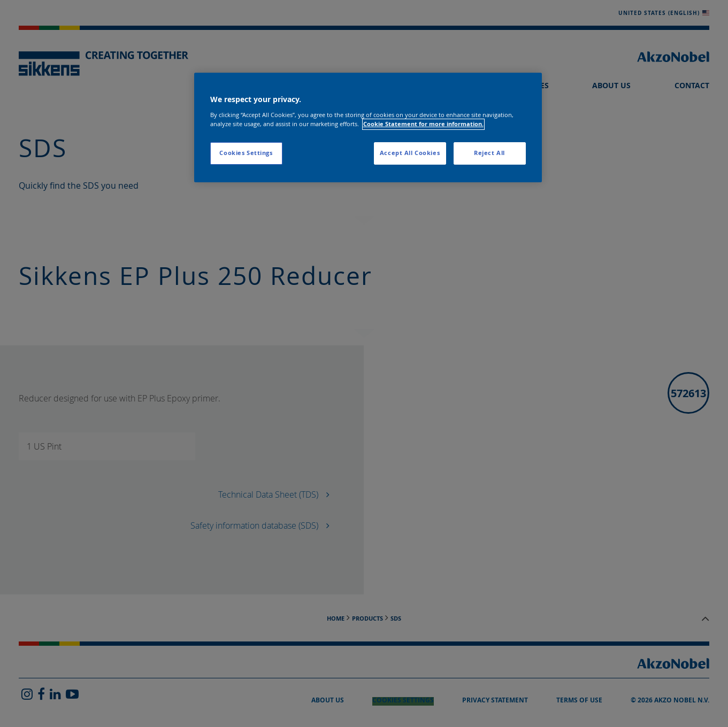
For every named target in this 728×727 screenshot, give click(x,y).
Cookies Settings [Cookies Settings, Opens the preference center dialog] (246, 153)
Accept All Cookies (410, 153)
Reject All (489, 153)
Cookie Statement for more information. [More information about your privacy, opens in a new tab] (423, 124)
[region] (368, 127)
